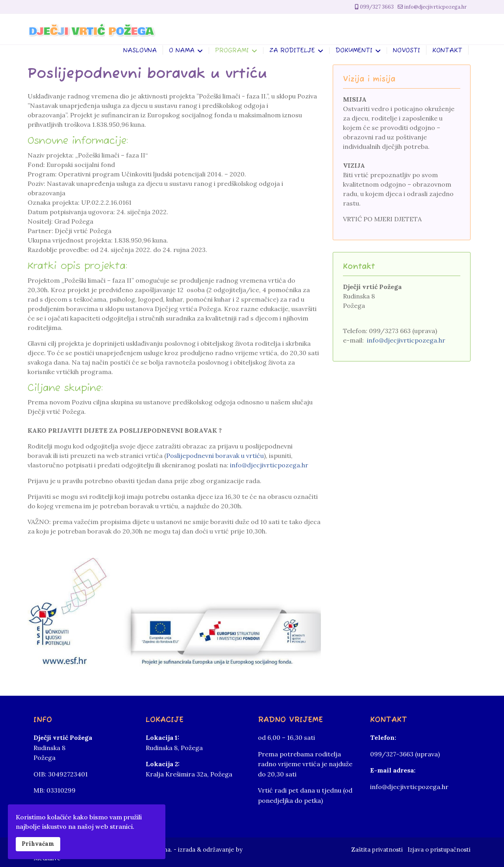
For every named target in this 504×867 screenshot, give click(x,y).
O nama (182, 51)
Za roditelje (292, 51)
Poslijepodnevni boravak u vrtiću (215, 456)
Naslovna (140, 51)
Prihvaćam (38, 844)
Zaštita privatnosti (377, 849)
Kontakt (447, 51)
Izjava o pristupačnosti (439, 849)
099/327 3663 (377, 7)
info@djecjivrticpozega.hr (435, 7)
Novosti (407, 51)
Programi (232, 51)
